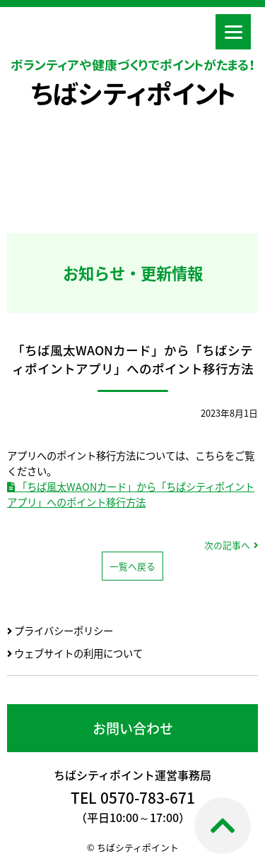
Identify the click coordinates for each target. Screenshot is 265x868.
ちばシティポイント (133, 94)
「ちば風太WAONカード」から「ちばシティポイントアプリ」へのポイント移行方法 (131, 494)
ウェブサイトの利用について (75, 653)
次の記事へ (227, 545)
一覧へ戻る (132, 566)
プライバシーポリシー (60, 631)
